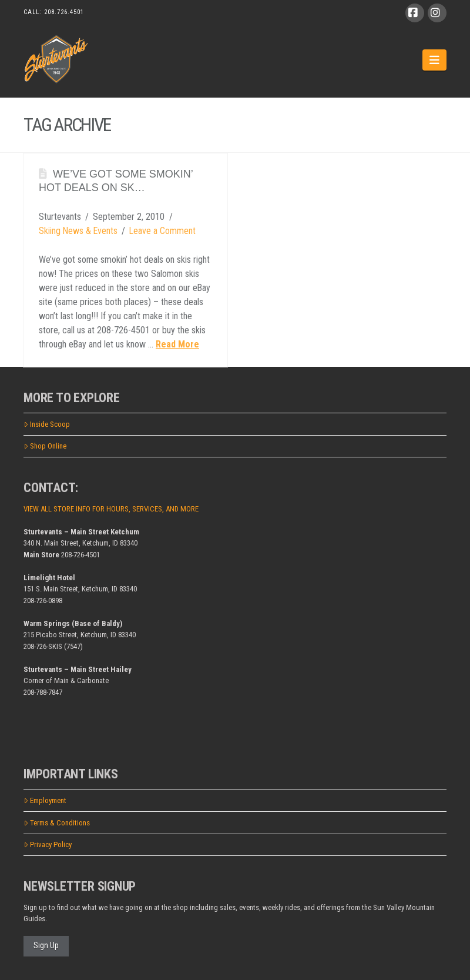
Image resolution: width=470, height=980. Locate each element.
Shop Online (45, 446)
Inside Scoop (47, 424)
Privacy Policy (48, 844)
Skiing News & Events (78, 231)
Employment (45, 800)
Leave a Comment (162, 231)
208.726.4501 (64, 12)
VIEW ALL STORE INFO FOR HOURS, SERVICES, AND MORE (111, 509)
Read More (177, 344)
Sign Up (46, 945)
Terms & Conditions (57, 823)
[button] (434, 60)
